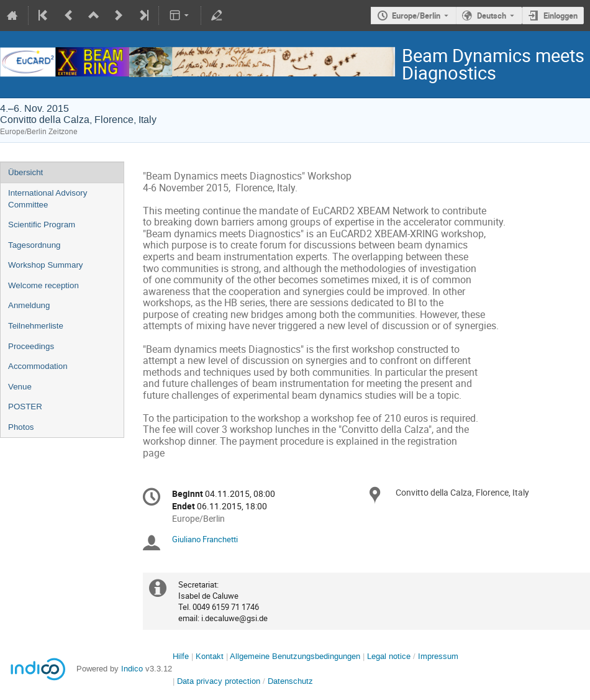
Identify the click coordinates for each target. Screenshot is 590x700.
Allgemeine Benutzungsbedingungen (295, 656)
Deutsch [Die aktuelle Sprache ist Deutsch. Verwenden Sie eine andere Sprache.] (492, 16)
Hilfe (181, 656)
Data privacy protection (220, 681)
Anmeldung (29, 305)
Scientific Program (42, 225)
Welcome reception (43, 285)
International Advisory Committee (48, 199)
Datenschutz (290, 681)
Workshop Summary (45, 265)
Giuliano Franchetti (205, 539)
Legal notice (390, 656)
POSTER (25, 407)
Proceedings (31, 346)
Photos (21, 427)
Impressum (438, 656)
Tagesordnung (34, 245)
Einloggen (560, 16)
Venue (20, 387)
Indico (132, 669)
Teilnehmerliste (36, 326)
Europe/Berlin (416, 16)
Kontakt (210, 656)
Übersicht (25, 172)
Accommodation (38, 366)
